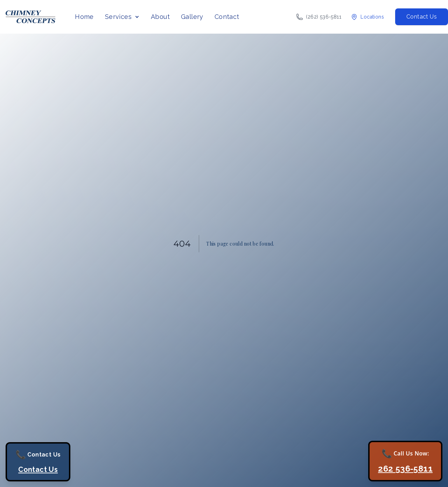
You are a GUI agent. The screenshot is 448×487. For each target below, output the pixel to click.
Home (84, 17)
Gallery (192, 17)
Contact (227, 17)
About (160, 17)
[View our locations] (367, 17)
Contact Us (422, 17)
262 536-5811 (405, 469)
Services (118, 17)
